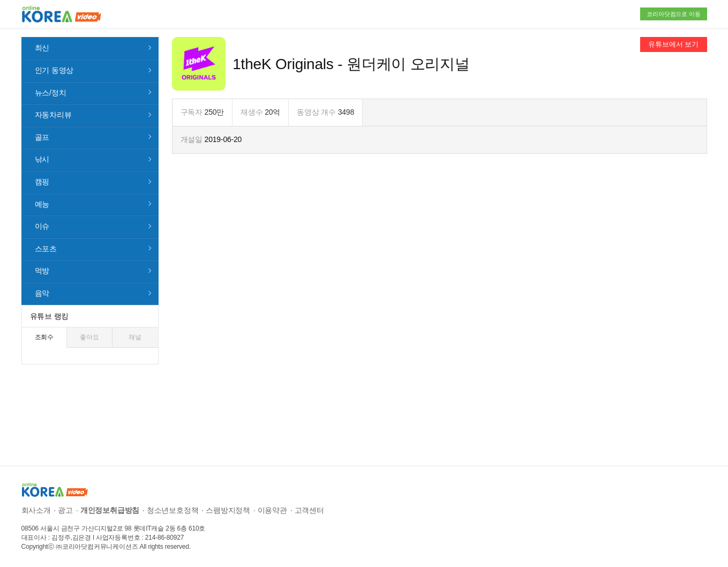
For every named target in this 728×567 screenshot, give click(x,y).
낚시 (42, 159)
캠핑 (42, 182)
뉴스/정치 (51, 93)
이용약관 (272, 510)
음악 (42, 293)
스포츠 (46, 249)
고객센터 (309, 510)
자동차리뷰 (53, 115)
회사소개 (36, 510)
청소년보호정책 (173, 510)
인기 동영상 (54, 70)
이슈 (42, 226)
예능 (42, 204)
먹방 (42, 271)
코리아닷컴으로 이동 (673, 14)
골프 (42, 137)
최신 (42, 48)
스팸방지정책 (228, 510)
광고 (65, 510)
